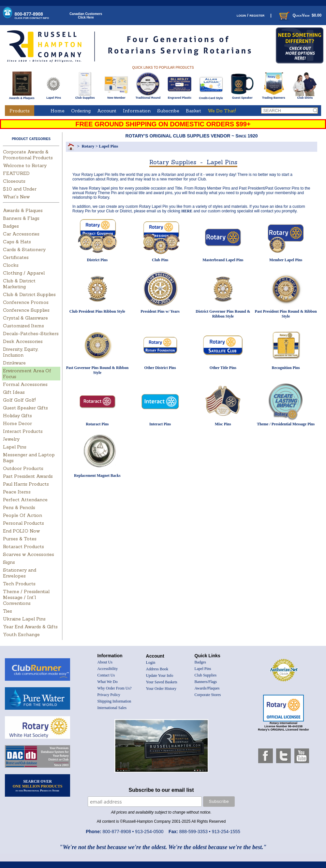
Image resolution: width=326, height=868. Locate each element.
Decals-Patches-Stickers (31, 334)
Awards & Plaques (22, 96)
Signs (9, 562)
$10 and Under (20, 189)
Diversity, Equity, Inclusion (21, 352)
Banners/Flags (206, 682)
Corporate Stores (208, 695)
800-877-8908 (32, 15)
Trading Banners (274, 96)
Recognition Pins (286, 368)
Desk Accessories (23, 341)
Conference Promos (26, 302)
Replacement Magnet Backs (97, 476)
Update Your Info (160, 676)
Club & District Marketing (19, 284)
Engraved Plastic (179, 96)
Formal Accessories (25, 384)
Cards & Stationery (24, 249)
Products (20, 111)
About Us (105, 662)
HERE (187, 211)
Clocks (11, 265)
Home (58, 111)
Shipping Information (114, 701)
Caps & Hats (17, 242)
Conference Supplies (26, 310)
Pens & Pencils (19, 507)
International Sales (112, 708)
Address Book (157, 669)
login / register (251, 15)
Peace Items (17, 492)
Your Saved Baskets (162, 682)
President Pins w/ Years (160, 311)
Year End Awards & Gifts (30, 627)
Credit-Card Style (211, 97)
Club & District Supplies (29, 294)
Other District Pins (160, 368)
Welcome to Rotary (25, 165)
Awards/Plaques (207, 688)
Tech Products (19, 584)
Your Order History (161, 689)
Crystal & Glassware (25, 318)
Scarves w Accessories (29, 554)
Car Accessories (21, 234)
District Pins (97, 260)
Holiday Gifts (17, 416)
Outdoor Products (23, 468)
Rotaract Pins (97, 424)
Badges (11, 226)
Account (107, 111)
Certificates (16, 257)
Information (137, 111)
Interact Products (23, 431)
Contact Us (106, 675)
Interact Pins (160, 424)
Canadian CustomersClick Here (86, 16)
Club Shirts (305, 96)
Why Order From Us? (115, 688)
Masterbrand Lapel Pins (223, 260)
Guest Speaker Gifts (25, 408)
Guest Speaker (242, 96)
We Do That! (222, 111)
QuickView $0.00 (300, 15)
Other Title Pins (223, 368)
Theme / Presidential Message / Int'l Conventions (26, 597)
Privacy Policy (109, 695)
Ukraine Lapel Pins (24, 619)
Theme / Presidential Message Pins (286, 424)
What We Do (108, 682)
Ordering (81, 111)
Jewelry (11, 439)
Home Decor (17, 423)
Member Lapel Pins (286, 260)
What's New (16, 197)
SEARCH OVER (38, 786)
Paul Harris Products (26, 484)
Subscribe (168, 111)
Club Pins (160, 260)
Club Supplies (85, 96)
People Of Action (22, 515)
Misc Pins (223, 424)
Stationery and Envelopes (20, 573)
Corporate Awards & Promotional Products (28, 155)
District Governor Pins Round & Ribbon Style (223, 314)
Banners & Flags (21, 218)
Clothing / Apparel (24, 273)
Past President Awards (28, 476)
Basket (193, 111)
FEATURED (16, 173)
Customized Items (23, 326)
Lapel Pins (54, 96)
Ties (7, 611)
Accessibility (108, 669)
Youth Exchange (21, 634)
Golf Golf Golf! (19, 400)
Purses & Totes (20, 539)
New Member (116, 96)
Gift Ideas (14, 392)
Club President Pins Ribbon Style (97, 311)
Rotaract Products (23, 547)
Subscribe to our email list (161, 790)
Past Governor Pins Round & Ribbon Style (97, 370)
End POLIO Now (21, 531)
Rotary (88, 146)
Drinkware (14, 363)
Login (151, 662)
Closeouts (14, 181)
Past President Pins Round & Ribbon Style (286, 314)
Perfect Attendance (25, 500)
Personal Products (23, 523)
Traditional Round (148, 96)
